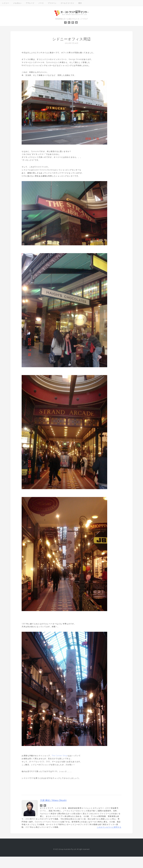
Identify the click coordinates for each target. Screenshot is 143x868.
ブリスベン (52, 3)
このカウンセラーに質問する (109, 827)
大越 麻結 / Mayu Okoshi (53, 800)
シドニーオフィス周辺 (71, 39)
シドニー (5, 3)
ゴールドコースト (67, 3)
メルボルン (17, 3)
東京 (80, 3)
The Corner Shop (60, 756)
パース (41, 3)
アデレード (30, 3)
